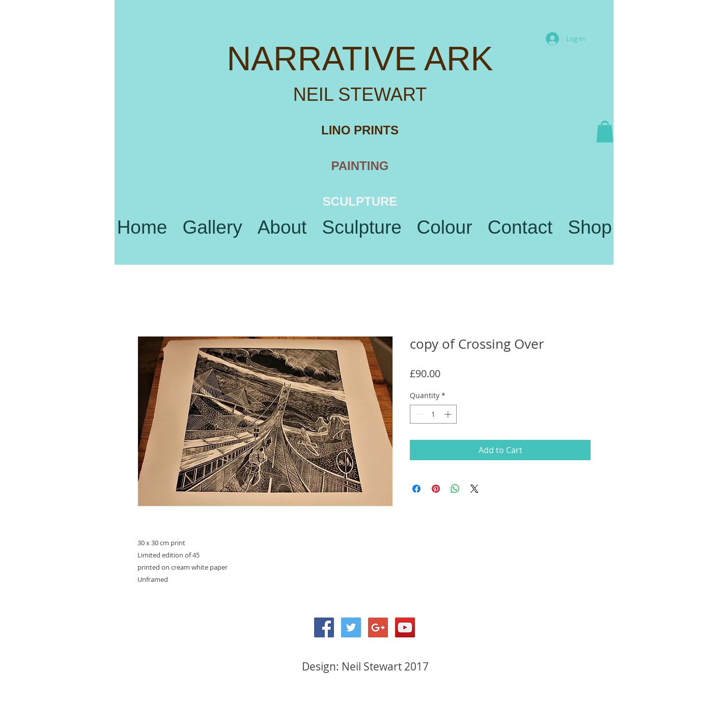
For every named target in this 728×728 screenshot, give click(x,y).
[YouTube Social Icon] (405, 627)
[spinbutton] (433, 414)
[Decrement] (418, 414)
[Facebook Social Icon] (324, 627)
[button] (605, 132)
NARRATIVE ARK (360, 59)
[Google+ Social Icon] (378, 627)
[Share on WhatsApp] (455, 489)
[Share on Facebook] (416, 489)
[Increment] (449, 414)
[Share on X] (474, 489)
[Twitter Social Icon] (351, 627)
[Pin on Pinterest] (436, 489)
